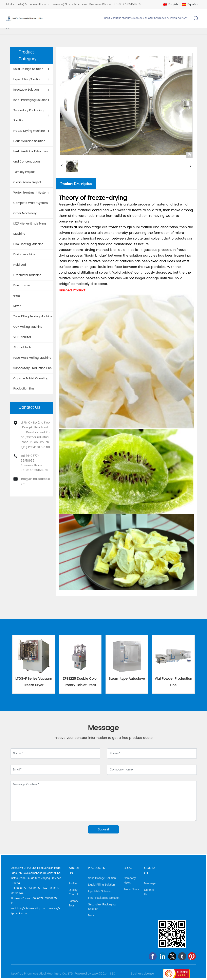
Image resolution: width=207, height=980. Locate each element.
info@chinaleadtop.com (34, 4)
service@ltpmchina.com (70, 4)
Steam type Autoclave (127, 679)
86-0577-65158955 (127, 4)
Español (193, 4)
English (173, 4)
